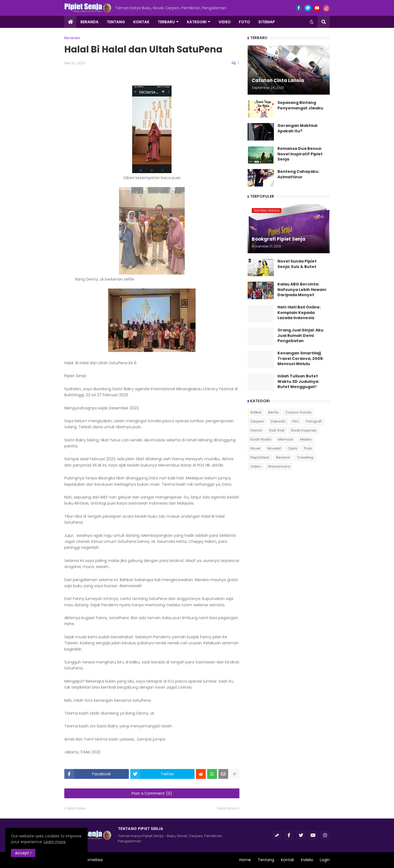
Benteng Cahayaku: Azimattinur (298, 174)
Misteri (306, 439)
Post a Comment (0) (152, 793)
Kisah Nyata (261, 439)
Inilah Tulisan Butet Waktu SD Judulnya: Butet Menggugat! (298, 381)
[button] (312, 22)
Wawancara (279, 466)
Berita (273, 412)
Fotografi (314, 421)
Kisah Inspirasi (304, 430)
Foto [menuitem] (244, 22)
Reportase (260, 457)
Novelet (274, 448)
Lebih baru (76, 808)
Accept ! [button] (23, 853)
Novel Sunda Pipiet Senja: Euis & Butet (297, 264)
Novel (255, 448)
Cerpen (257, 421)
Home (245, 860)
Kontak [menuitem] (141, 22)
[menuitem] (70, 22)
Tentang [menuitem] (116, 22)
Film (296, 421)
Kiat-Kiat (277, 430)
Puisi (308, 448)
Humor (256, 430)
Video (256, 466)
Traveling (305, 457)
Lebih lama (227, 808)
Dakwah (278, 421)
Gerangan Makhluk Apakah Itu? (298, 128)
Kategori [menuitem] (197, 22)
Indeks (307, 860)
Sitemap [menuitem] (267, 22)
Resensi (283, 457)
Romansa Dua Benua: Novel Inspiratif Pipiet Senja (300, 154)
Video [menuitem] (225, 22)
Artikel (256, 412)
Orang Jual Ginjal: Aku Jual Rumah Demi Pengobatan (300, 336)
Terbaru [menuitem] (166, 22)
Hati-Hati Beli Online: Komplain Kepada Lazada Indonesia (299, 313)
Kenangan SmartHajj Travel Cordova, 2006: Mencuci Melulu (301, 359)
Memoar (286, 439)
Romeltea (93, 860)
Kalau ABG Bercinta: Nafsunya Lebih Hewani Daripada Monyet (302, 290)
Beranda (72, 38)
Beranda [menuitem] (89, 22)
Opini (292, 448)
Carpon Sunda (298, 412)
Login (325, 860)
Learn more (55, 842)
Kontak (288, 860)
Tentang (266, 860)
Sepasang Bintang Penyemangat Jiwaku (300, 105)
